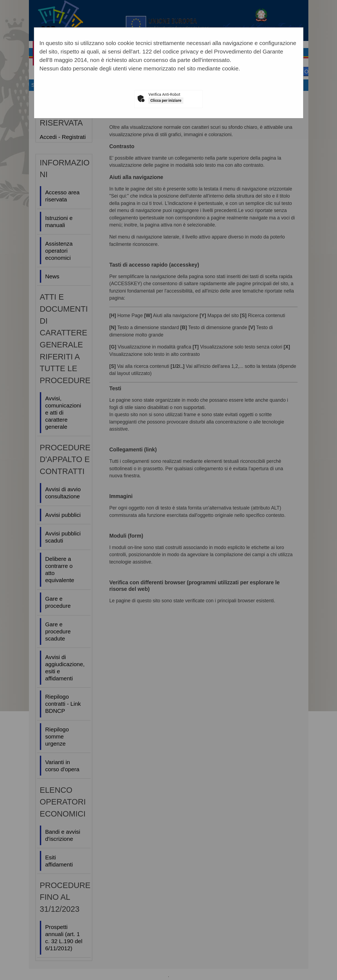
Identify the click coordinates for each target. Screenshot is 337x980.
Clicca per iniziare (166, 100)
